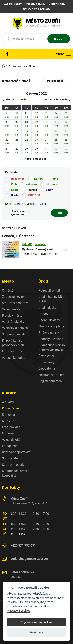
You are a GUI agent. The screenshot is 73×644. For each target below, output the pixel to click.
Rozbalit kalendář (37, 159)
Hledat (59, 39)
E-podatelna (47, 369)
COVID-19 (34, 195)
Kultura (39, 179)
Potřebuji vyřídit (49, 290)
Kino (55, 179)
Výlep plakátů (11, 440)
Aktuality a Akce (24, 66)
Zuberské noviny (13, 297)
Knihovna (32, 184)
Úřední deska (47, 308)
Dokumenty (46, 362)
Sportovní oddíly (13, 465)
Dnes (8, 204)
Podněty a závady (51, 339)
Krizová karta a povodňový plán (13, 343)
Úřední (15, 195)
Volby (49, 190)
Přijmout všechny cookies (37, 622)
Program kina (11, 427)
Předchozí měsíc (14, 99)
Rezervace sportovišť (16, 452)
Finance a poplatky (52, 326)
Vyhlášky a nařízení (15, 328)
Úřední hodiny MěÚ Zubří (51, 299)
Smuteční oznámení (16, 303)
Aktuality (8, 402)
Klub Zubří (9, 421)
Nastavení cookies (19, 611)
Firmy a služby (12, 351)
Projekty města (12, 315)
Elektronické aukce (51, 375)
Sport (15, 190)
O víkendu (30, 204)
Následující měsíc (58, 99)
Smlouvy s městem (15, 334)
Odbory (44, 314)
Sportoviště (10, 458)
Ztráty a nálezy (49, 333)
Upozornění (18, 179)
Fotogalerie (10, 446)
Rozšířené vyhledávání (22, 213)
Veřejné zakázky (13, 322)
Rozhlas (32, 190)
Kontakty (11, 487)
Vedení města (11, 309)
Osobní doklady (49, 320)
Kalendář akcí (11, 408)
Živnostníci (46, 356)
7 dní (43, 204)
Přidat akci (57, 81)
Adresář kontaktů (14, 358)
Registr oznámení (51, 381)
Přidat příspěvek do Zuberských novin (52, 347)
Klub (14, 184)
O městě (8, 290)
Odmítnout (37, 632)
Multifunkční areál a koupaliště (16, 473)
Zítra (18, 204)
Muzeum (52, 184)
